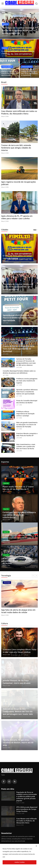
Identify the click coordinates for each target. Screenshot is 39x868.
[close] (36, 846)
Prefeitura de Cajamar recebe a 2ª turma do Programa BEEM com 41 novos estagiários (18, 287)
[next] (36, 576)
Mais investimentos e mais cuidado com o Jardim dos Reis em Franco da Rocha (26, 446)
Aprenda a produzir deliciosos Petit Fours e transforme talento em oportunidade (10, 72)
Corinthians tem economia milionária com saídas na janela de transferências (19, 515)
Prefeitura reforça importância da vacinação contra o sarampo (25, 414)
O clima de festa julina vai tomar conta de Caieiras (18, 52)
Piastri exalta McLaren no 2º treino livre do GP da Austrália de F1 (18, 488)
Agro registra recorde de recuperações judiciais (19, 183)
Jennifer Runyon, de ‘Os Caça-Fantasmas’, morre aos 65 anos (17, 682)
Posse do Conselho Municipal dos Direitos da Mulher (27, 402)
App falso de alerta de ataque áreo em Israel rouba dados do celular (18, 611)
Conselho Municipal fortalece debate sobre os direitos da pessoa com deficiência (19, 372)
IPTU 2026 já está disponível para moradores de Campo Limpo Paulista (27, 809)
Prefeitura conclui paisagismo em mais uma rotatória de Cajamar (27, 381)
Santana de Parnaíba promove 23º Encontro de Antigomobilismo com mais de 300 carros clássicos (26, 362)
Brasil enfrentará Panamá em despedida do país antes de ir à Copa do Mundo (19, 561)
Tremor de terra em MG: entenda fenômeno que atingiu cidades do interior (16, 148)
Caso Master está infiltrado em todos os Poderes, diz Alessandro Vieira (19, 112)
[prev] (33, 576)
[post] (19, 24)
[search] (36, 4)
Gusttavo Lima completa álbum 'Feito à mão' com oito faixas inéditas (19, 651)
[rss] (15, 782)
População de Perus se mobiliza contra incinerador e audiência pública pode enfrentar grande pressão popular (27, 796)
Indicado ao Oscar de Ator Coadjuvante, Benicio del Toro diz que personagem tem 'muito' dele (18, 711)
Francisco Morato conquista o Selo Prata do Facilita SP (27, 434)
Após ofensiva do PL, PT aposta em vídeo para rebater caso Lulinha (17, 217)
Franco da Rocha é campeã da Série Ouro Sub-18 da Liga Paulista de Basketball (29, 72)
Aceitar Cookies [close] (20, 862)
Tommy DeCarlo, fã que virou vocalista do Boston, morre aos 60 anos (18, 742)
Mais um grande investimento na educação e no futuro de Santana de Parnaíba (27, 425)
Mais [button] (35, 230)
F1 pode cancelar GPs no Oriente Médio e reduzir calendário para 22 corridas (18, 538)
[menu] (3, 4)
